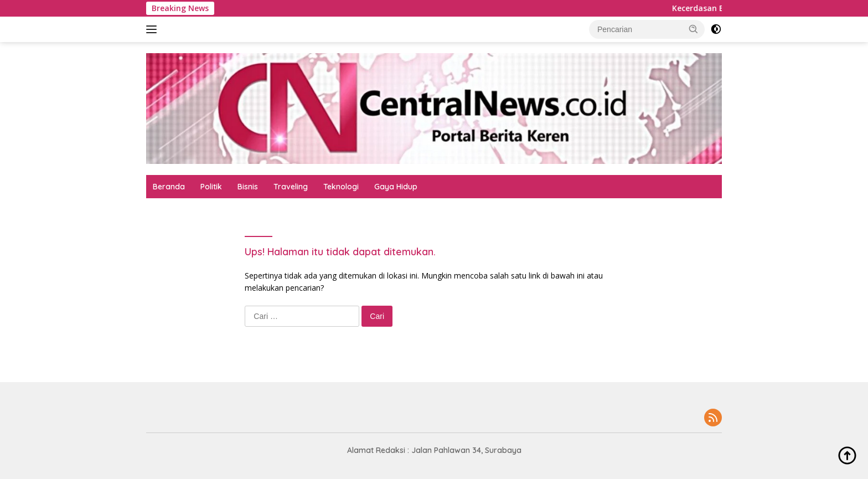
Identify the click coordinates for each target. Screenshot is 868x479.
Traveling (291, 187)
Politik (211, 187)
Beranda (169, 187)
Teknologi (341, 187)
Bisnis (248, 187)
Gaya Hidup (396, 187)
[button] (694, 29)
